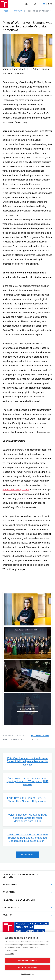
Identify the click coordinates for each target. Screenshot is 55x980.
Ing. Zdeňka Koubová (40, 736)
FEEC (6, 11)
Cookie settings (27, 974)
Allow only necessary (27, 967)
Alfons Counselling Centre (16, 490)
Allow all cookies (27, 961)
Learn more (9, 954)
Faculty (18, 11)
